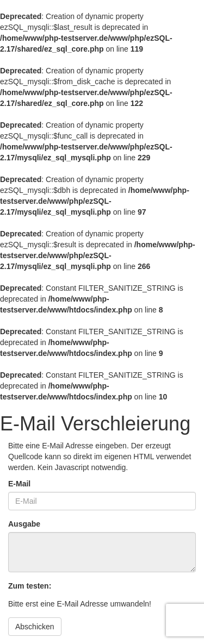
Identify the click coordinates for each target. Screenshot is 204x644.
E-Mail (19, 484)
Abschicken (35, 627)
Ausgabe (24, 524)
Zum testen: (30, 586)
